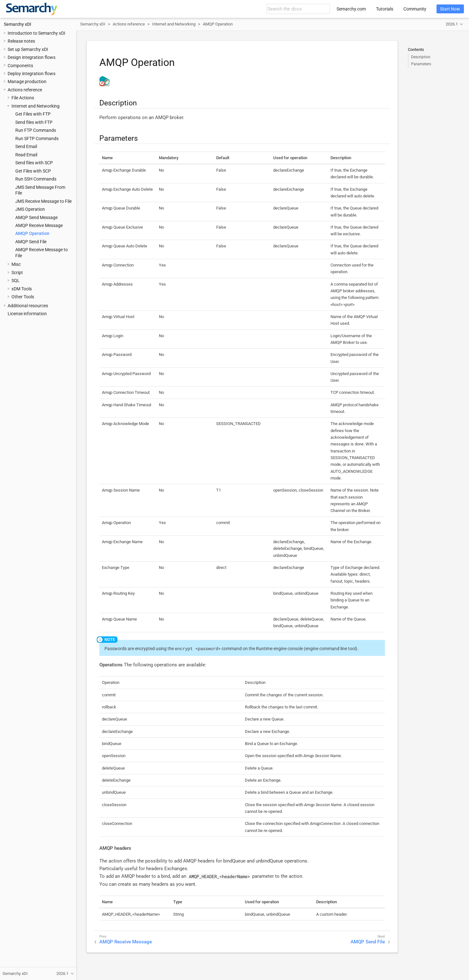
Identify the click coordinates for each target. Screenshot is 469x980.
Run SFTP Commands (37, 138)
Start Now (450, 9)
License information (27, 314)
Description (421, 57)
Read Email (26, 155)
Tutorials (385, 9)
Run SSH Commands (36, 179)
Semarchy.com (351, 9)
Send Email (26, 146)
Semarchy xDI (18, 24)
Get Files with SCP (33, 171)
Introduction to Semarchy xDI (36, 33)
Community (415, 9)
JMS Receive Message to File (43, 201)
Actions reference (25, 90)
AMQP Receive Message (39, 225)
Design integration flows (32, 57)
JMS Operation (30, 209)
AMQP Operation (32, 233)
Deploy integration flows (32, 74)
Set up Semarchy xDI (28, 49)
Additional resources (28, 306)
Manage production (27, 82)
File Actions (23, 98)
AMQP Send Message (36, 217)
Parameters (421, 64)
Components (20, 66)
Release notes (21, 41)
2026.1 (452, 24)
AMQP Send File (31, 242)
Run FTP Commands (36, 130)
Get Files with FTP (33, 114)
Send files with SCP (34, 163)
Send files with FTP (34, 122)
